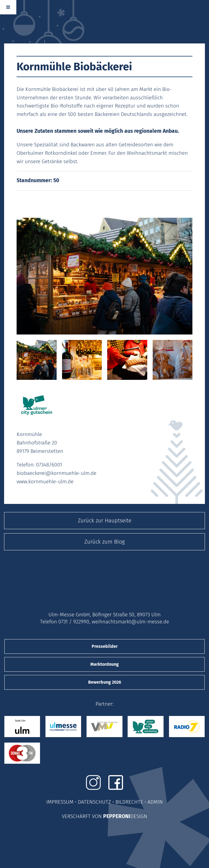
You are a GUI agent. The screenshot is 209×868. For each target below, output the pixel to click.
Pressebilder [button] (105, 646)
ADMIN (155, 802)
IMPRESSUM (60, 802)
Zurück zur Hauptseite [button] (105, 520)
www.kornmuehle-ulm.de (45, 482)
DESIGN (139, 816)
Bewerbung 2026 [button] (105, 682)
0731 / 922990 (74, 622)
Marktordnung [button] (104, 664)
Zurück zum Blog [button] (104, 542)
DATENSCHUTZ (94, 802)
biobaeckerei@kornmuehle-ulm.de (56, 473)
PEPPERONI (117, 816)
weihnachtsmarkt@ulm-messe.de (130, 622)
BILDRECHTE (129, 802)
